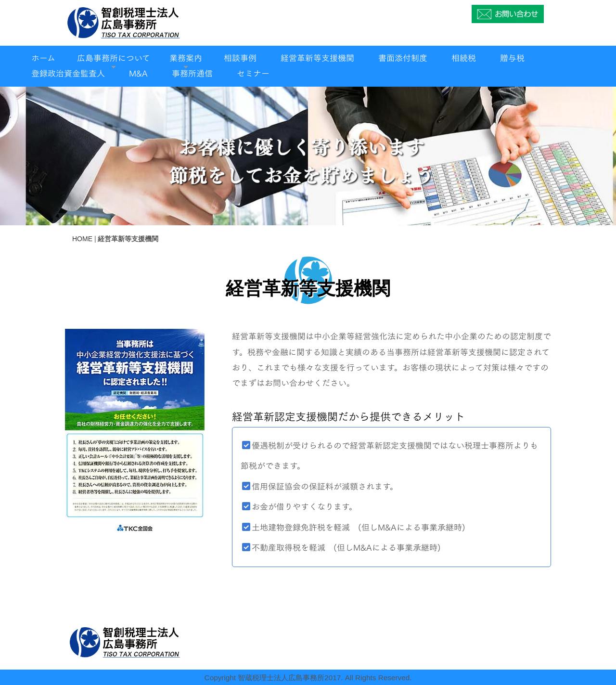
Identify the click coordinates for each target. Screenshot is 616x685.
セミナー (253, 73)
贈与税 (512, 58)
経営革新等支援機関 (317, 58)
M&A (138, 73)
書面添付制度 (403, 58)
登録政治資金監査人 (68, 73)
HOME (82, 239)
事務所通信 (192, 73)
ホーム (43, 58)
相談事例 (240, 58)
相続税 (464, 58)
